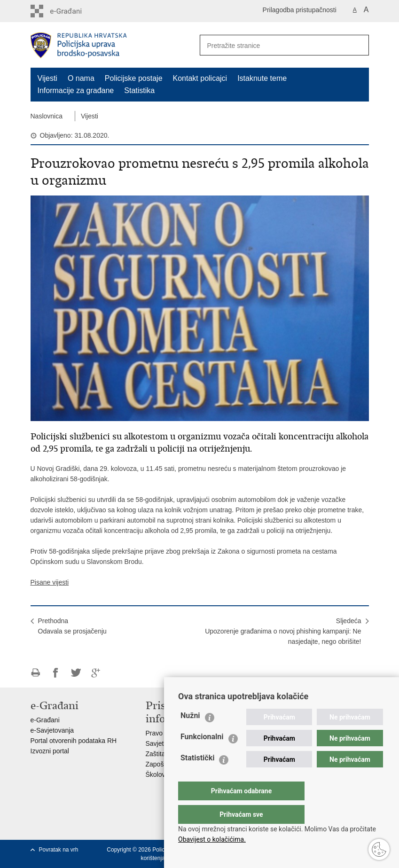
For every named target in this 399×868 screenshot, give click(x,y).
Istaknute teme (262, 78)
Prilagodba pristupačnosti (300, 10)
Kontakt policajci (200, 78)
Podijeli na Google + (96, 673)
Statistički (197, 777)
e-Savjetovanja (52, 730)
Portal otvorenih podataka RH (74, 741)
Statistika (139, 90)
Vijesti (47, 78)
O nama (81, 78)
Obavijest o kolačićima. (212, 839)
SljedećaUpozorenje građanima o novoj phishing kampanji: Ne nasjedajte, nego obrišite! (283, 631)
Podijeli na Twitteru (76, 673)
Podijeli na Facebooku (56, 673)
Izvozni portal (50, 751)
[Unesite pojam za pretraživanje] (271, 45)
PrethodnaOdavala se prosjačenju (72, 626)
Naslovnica (47, 116)
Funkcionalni (202, 755)
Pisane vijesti (50, 582)
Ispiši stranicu (35, 673)
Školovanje (162, 774)
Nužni (190, 734)
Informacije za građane (76, 90)
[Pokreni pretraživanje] (358, 45)
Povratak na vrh (59, 850)
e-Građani (45, 720)
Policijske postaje (134, 78)
